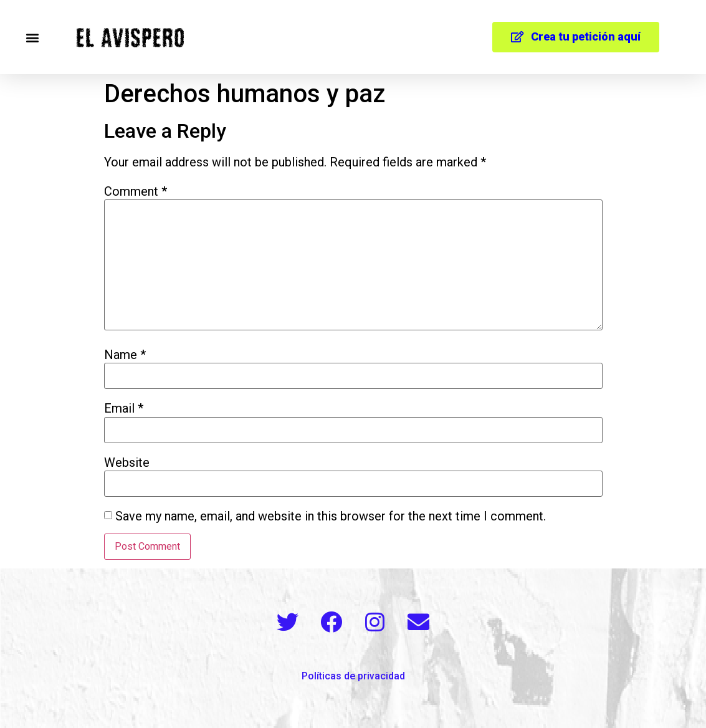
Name (125, 355)
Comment (136, 191)
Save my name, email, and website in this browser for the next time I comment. (331, 516)
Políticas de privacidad (353, 676)
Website (127, 462)
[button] (32, 37)
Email (124, 408)
